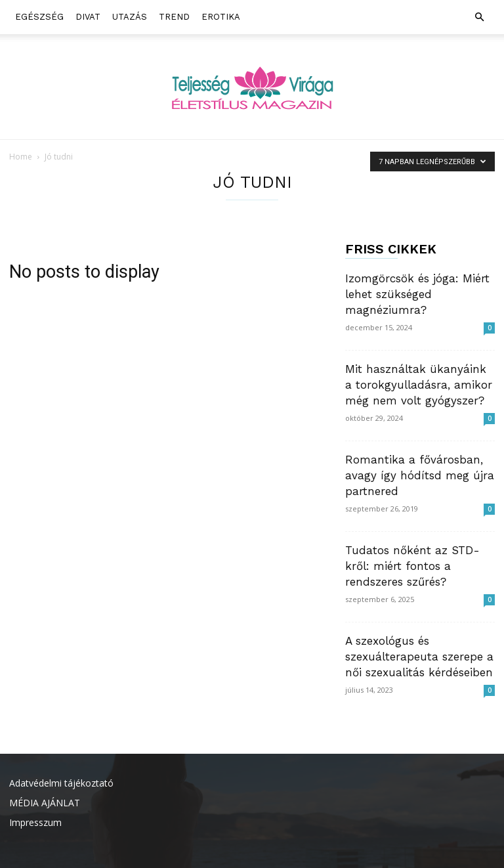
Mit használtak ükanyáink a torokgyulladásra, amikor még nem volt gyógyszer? (419, 385)
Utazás (130, 17)
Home (21, 157)
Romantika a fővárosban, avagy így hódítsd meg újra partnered (420, 475)
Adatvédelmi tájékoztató (61, 783)
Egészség (39, 17)
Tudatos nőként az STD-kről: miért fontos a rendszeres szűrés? (412, 566)
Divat (88, 17)
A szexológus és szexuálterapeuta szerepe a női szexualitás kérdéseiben (419, 657)
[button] (479, 17)
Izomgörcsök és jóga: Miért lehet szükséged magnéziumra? (417, 294)
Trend (174, 17)
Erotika (221, 17)
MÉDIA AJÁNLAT (45, 803)
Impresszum (35, 822)
